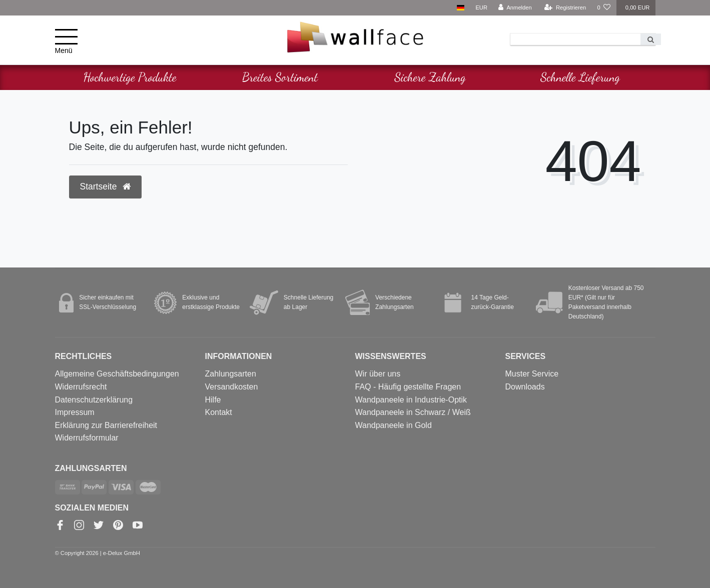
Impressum (75, 412)
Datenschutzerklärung (94, 400)
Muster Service (532, 374)
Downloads (525, 387)
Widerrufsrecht (81, 387)
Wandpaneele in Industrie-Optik (411, 400)
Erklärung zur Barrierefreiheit (106, 425)
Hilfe (213, 400)
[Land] (461, 8)
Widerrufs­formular (87, 438)
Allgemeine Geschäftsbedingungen (117, 374)
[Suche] (651, 39)
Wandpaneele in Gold (394, 425)
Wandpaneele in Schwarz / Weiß (413, 412)
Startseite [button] (106, 186)
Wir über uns (378, 374)
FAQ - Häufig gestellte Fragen (408, 387)
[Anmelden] (515, 8)
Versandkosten (232, 387)
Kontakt (219, 412)
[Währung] (481, 8)
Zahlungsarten (231, 374)
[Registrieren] (565, 8)
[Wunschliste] (604, 8)
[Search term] (575, 39)
